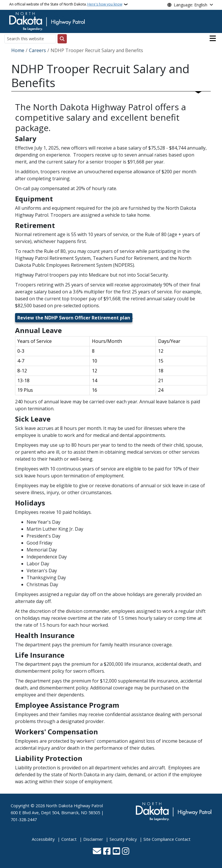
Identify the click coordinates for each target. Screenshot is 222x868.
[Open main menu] (213, 38)
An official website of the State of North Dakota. (66, 4)
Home (18, 50)
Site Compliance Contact (167, 839)
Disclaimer (93, 839)
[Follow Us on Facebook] (107, 852)
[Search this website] (30, 39)
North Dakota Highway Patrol (74, 806)
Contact (69, 839)
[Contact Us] (97, 852)
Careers (37, 50)
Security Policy (123, 839)
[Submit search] (62, 39)
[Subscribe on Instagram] (126, 852)
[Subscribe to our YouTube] (116, 852)
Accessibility (43, 839)
